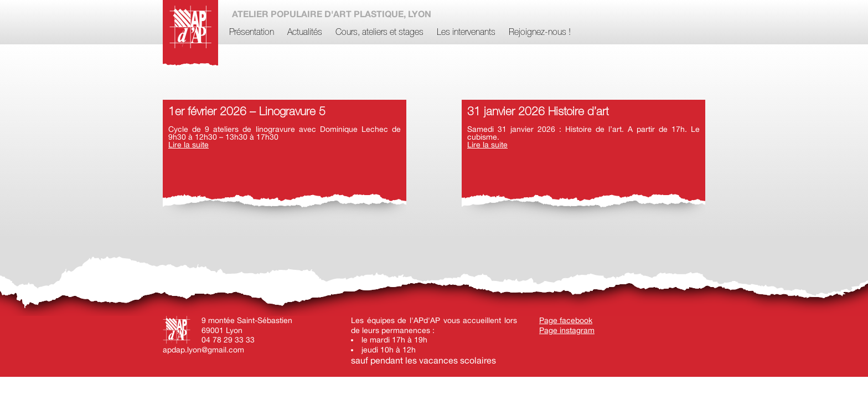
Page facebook (566, 320)
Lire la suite (188, 145)
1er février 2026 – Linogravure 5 (247, 112)
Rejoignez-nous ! (540, 33)
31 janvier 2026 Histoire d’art (538, 112)
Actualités (305, 33)
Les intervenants (466, 33)
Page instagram (567, 330)
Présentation (252, 33)
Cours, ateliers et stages (379, 33)
